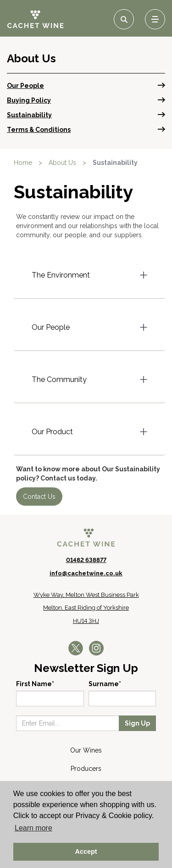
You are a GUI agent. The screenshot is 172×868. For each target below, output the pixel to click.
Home (23, 163)
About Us (62, 163)
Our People (25, 86)
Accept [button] (86, 852)
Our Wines (86, 750)
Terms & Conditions (39, 130)
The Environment (61, 275)
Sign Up (137, 723)
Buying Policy (29, 100)
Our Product (52, 432)
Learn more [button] (33, 828)
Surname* (105, 684)
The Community (59, 379)
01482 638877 (86, 560)
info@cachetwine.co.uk (86, 573)
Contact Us (39, 497)
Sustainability (29, 115)
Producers (86, 769)
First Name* (35, 684)
